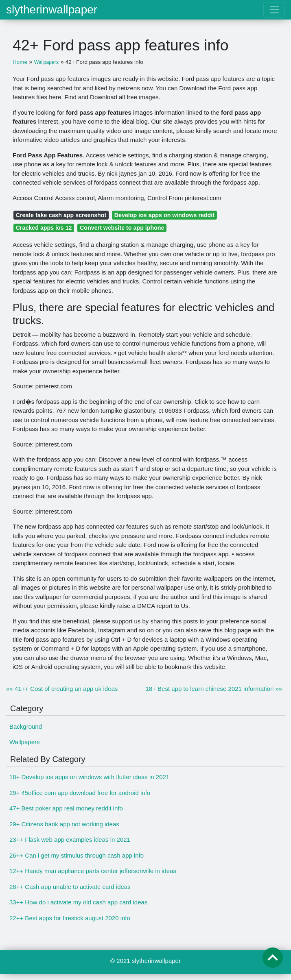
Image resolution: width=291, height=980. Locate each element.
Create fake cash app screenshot (61, 215)
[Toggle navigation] (274, 10)
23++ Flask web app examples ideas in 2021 (70, 840)
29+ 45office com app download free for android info (80, 793)
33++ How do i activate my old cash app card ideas (78, 902)
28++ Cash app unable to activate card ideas (70, 887)
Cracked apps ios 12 (44, 228)
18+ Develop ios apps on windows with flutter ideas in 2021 (89, 777)
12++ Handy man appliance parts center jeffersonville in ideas (93, 871)
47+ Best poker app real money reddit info (66, 808)
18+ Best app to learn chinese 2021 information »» (214, 689)
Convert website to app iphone (122, 228)
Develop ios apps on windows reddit (164, 215)
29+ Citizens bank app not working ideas (64, 824)
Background (26, 726)
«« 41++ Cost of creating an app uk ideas (62, 689)
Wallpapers (24, 742)
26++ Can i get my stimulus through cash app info (77, 855)
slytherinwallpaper (52, 10)
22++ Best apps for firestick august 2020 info (70, 918)
